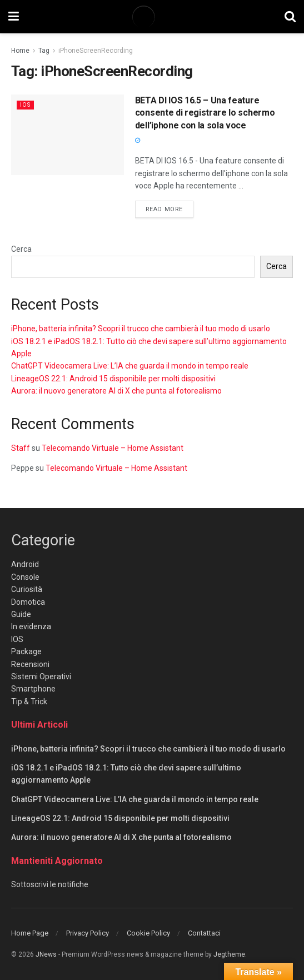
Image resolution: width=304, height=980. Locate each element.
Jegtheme (229, 954)
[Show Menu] (14, 17)
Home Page (30, 933)
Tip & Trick (29, 702)
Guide (21, 614)
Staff (21, 448)
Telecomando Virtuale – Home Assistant (113, 448)
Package (26, 651)
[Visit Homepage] (152, 17)
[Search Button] (290, 17)
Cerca (21, 249)
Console (25, 577)
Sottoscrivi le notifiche (50, 884)
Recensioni (30, 664)
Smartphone (33, 689)
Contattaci (204, 933)
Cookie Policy (148, 933)
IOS (26, 105)
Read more (170, 208)
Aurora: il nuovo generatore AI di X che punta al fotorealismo (116, 391)
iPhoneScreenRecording (96, 51)
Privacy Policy (88, 933)
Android (25, 564)
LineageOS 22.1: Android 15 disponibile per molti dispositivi (113, 379)
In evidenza (31, 626)
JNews (46, 954)
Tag (44, 51)
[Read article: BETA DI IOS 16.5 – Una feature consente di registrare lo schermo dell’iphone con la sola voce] (68, 135)
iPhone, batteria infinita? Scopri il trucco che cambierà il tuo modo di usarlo (141, 329)
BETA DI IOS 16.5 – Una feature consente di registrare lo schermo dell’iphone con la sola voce (205, 113)
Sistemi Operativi (41, 676)
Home (20, 51)
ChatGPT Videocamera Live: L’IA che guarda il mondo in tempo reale (130, 366)
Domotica (28, 602)
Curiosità (27, 589)
